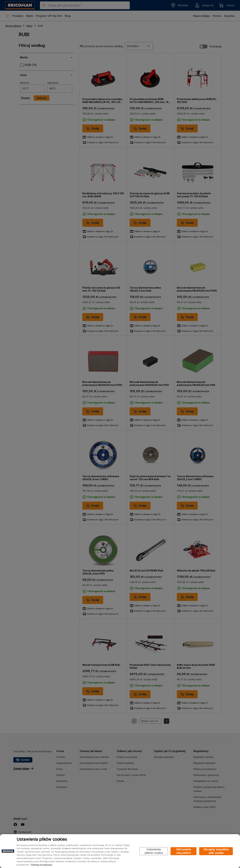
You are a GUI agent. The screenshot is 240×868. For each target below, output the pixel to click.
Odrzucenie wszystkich (183, 851)
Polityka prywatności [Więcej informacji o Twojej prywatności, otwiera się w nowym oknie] (41, 865)
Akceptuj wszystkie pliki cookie (216, 851)
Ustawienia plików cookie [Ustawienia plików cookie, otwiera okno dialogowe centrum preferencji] (154, 851)
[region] (120, 851)
